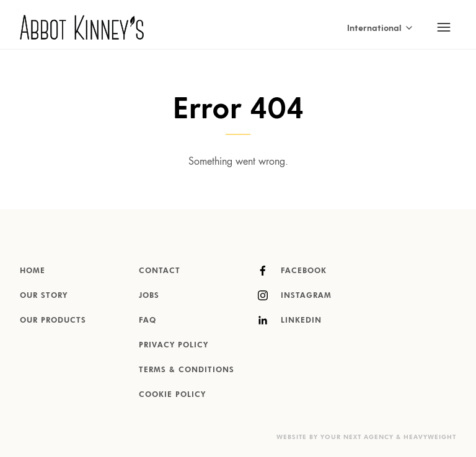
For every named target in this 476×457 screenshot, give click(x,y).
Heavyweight (430, 437)
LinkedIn (290, 320)
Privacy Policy (174, 346)
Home (33, 271)
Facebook (292, 271)
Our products (53, 321)
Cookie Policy (172, 395)
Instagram (295, 295)
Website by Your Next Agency (335, 437)
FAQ (148, 321)
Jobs (149, 296)
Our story (44, 296)
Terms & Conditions (187, 370)
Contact (160, 271)
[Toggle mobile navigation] (444, 27)
